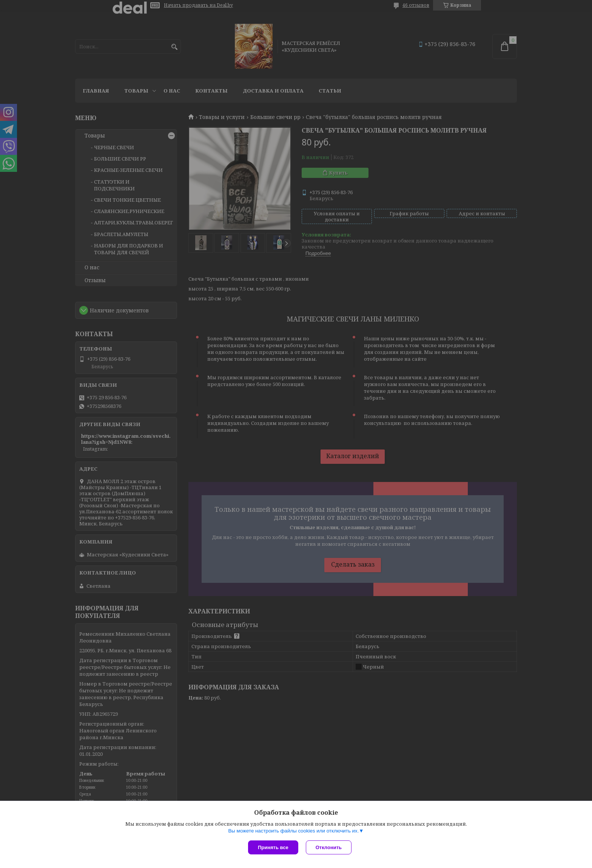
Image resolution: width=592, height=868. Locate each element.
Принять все (273, 847)
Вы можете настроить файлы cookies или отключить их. (293, 831)
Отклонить (329, 847)
